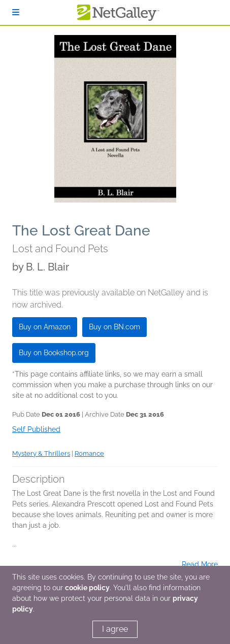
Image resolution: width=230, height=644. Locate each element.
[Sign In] (16, 12)
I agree (115, 629)
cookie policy (87, 588)
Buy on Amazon (45, 327)
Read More (200, 564)
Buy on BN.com (114, 327)
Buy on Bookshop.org (54, 353)
